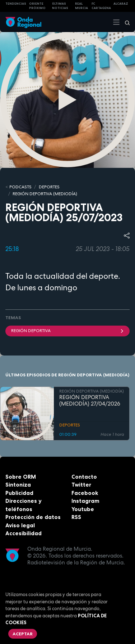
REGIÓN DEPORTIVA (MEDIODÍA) (45, 194)
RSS (76, 517)
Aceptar (23, 634)
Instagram (85, 501)
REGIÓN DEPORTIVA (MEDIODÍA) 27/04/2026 (90, 401)
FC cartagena (101, 6)
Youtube (83, 509)
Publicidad (19, 493)
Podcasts (20, 187)
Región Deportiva (67, 331)
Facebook (85, 493)
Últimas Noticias (60, 6)
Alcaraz (121, 4)
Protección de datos (33, 517)
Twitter (81, 485)
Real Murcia (82, 6)
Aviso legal (20, 525)
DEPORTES (49, 187)
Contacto (84, 477)
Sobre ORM (21, 477)
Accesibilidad (24, 533)
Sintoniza (18, 485)
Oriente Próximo (37, 6)
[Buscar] (125, 22)
